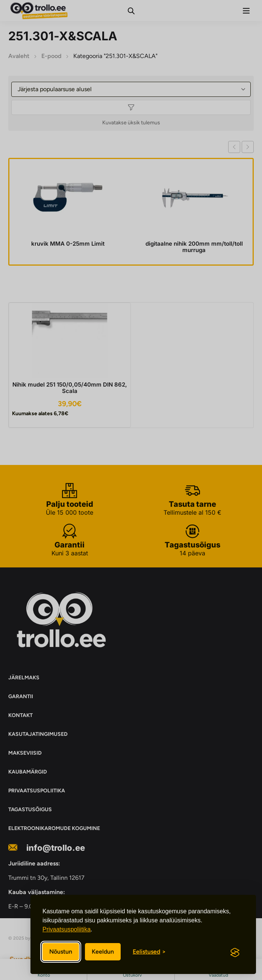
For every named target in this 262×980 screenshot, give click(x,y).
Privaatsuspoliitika (67, 929)
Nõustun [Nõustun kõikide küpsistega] (61, 952)
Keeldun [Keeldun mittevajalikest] (103, 952)
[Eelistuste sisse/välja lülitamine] (149, 952)
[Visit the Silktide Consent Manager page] (235, 952)
